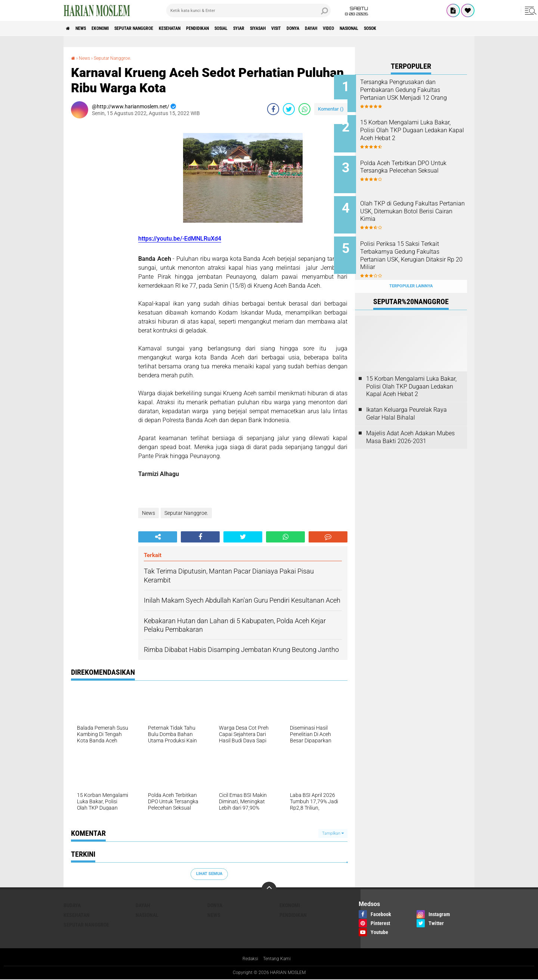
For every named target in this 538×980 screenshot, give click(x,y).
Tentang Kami (278, 959)
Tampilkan (333, 833)
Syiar (288, 28)
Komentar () (331, 109)
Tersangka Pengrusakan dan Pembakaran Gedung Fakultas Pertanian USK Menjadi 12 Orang (421, 94)
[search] (248, 10)
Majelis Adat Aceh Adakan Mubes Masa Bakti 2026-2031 (410, 421)
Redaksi (248, 959)
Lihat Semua (209, 874)
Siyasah (313, 28)
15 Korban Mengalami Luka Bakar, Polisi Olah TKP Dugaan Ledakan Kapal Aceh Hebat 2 (419, 131)
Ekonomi (113, 28)
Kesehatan (199, 28)
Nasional (431, 28)
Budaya (72, 905)
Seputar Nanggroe (154, 28)
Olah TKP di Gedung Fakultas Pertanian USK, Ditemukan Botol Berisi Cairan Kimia (420, 203)
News (87, 28)
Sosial (264, 28)
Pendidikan (234, 28)
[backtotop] (269, 889)
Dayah (382, 28)
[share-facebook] (273, 109)
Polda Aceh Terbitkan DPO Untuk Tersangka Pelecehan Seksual (418, 165)
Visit (337, 28)
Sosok (459, 28)
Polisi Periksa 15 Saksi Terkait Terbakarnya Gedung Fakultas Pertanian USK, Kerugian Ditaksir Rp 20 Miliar (421, 245)
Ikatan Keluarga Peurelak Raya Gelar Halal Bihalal (406, 397)
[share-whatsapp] (304, 109)
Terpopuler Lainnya (411, 270)
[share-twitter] (289, 109)
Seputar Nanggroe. (118, 58)
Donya (359, 28)
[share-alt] (158, 537)
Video (405, 28)
